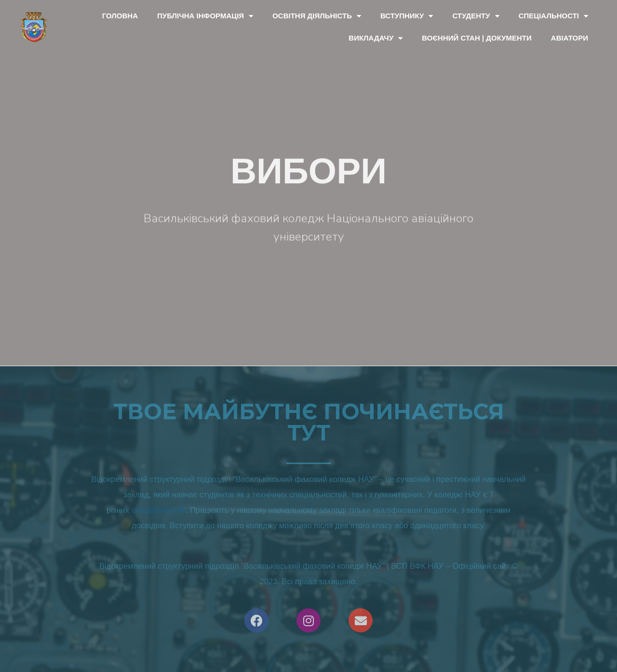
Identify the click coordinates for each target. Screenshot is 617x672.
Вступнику (407, 16)
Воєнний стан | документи (477, 38)
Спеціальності (553, 16)
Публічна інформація (205, 16)
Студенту (476, 16)
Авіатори (570, 38)
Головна (120, 16)
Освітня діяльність (317, 16)
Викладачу (376, 38)
